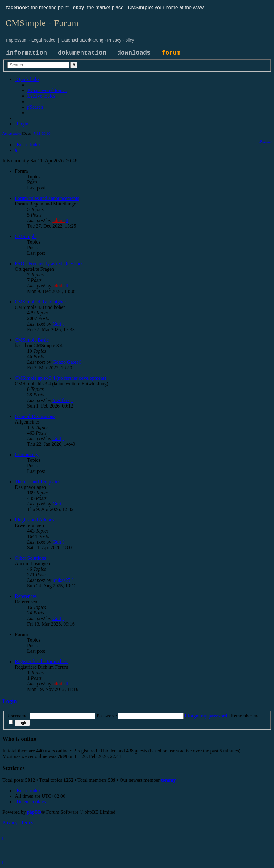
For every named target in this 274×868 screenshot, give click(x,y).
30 (44, 133)
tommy (168, 780)
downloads (134, 53)
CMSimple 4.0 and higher (40, 302)
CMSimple (26, 236)
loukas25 (61, 580)
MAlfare (61, 400)
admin (59, 220)
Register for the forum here (42, 661)
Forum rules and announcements (47, 198)
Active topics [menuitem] (12, 133)
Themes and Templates (37, 482)
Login (10, 701)
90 (49, 133)
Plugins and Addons (35, 520)
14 (39, 133)
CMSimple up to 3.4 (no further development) (60, 378)
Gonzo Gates (65, 362)
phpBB (34, 812)
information (27, 53)
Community (27, 454)
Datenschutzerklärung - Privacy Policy (98, 40)
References (26, 596)
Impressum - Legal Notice (31, 40)
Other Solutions (30, 558)
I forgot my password (206, 716)
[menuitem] (47, 90)
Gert (57, 324)
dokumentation (82, 53)
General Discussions (35, 416)
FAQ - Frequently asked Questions (49, 264)
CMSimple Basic (32, 340)
